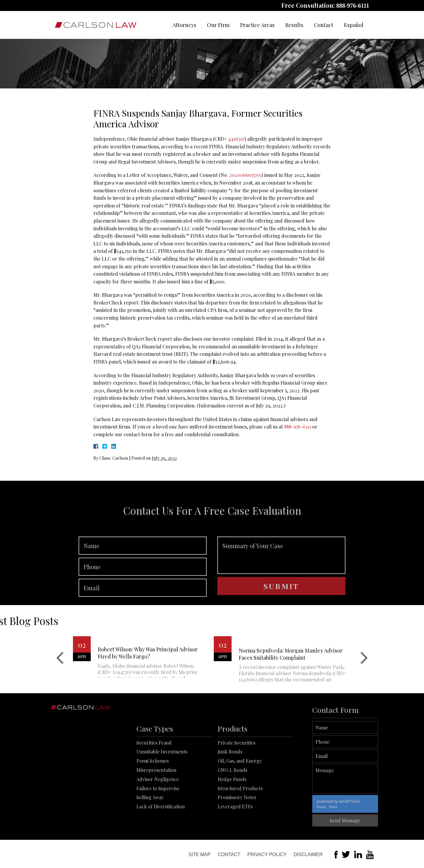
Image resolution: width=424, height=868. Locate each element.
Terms (354, 807)
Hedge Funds (232, 810)
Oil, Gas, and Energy (240, 792)
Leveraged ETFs (235, 837)
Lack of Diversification (161, 837)
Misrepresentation (156, 800)
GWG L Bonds (232, 800)
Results (294, 25)
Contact (324, 25)
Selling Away (150, 828)
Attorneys (184, 25)
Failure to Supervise (158, 819)
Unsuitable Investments (162, 782)
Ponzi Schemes (153, 792)
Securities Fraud (154, 773)
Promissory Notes (237, 828)
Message (366, 779)
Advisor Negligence (158, 810)
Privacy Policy (267, 854)
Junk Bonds (230, 782)
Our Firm (218, 25)
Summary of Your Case (281, 576)
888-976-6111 (353, 6)
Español (354, 25)
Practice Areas (257, 25)
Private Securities (236, 773)
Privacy (342, 807)
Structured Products (240, 819)
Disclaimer (308, 854)
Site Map (199, 854)
